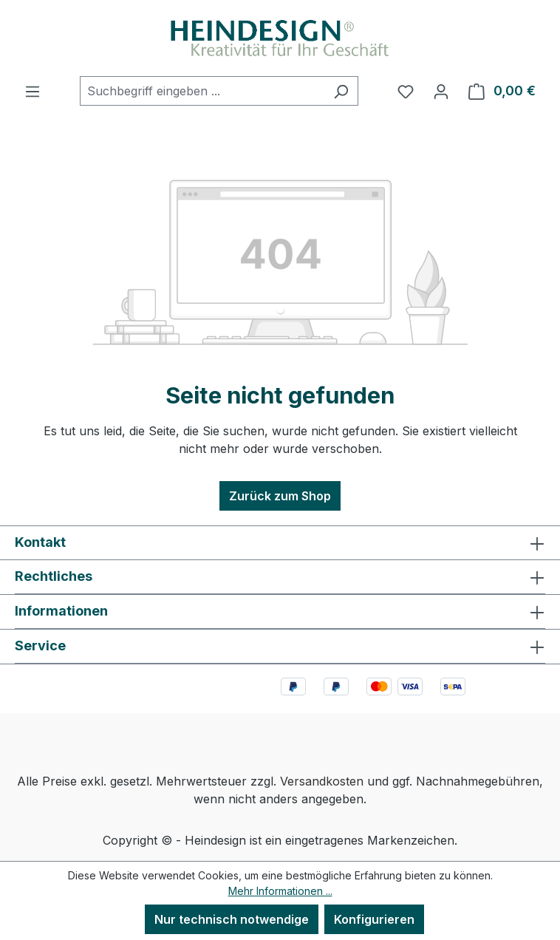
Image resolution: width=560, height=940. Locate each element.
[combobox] (202, 91)
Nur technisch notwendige (232, 919)
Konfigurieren (374, 919)
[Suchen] (341, 91)
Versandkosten (322, 781)
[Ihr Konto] (441, 91)
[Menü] (33, 91)
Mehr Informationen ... (280, 891)
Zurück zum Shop (280, 496)
